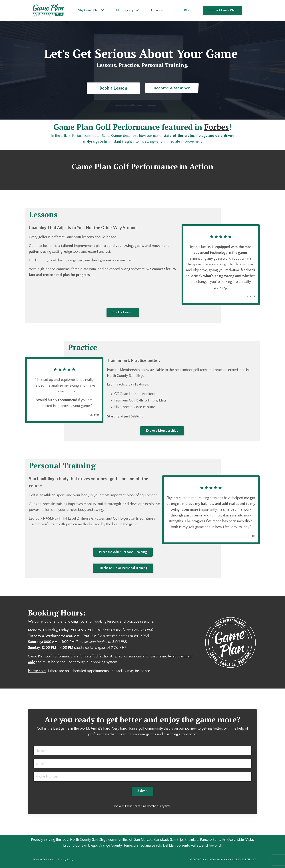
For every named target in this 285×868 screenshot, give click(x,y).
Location (157, 10)
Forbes (216, 127)
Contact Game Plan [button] (222, 10)
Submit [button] (142, 791)
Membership (127, 10)
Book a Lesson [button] (113, 88)
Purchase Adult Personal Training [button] (123, 552)
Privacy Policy (66, 860)
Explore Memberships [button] (162, 431)
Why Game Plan (90, 10)
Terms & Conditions (43, 860)
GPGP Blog (183, 10)
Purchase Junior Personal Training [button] (123, 568)
